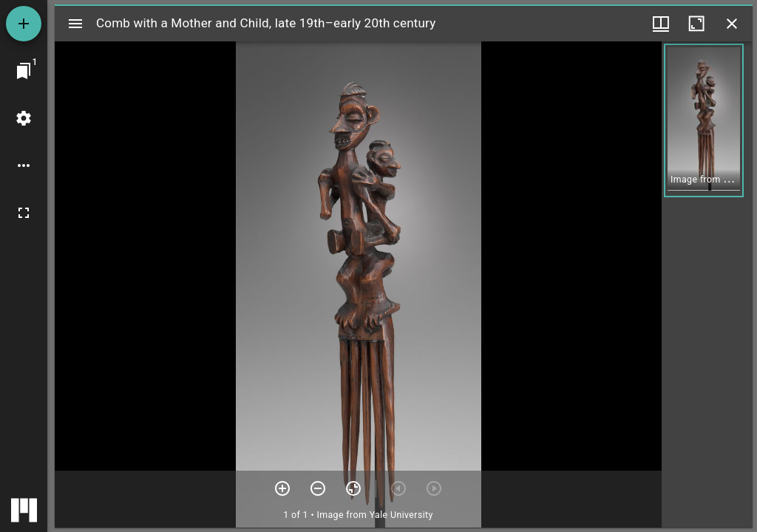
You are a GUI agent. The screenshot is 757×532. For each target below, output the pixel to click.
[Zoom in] (282, 488)
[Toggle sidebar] (75, 24)
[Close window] (732, 24)
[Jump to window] (24, 71)
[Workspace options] (24, 166)
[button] (704, 120)
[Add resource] (24, 24)
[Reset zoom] (353, 488)
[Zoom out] (318, 488)
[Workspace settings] (24, 118)
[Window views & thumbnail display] (661, 24)
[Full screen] (24, 213)
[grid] (707, 284)
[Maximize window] (696, 24)
